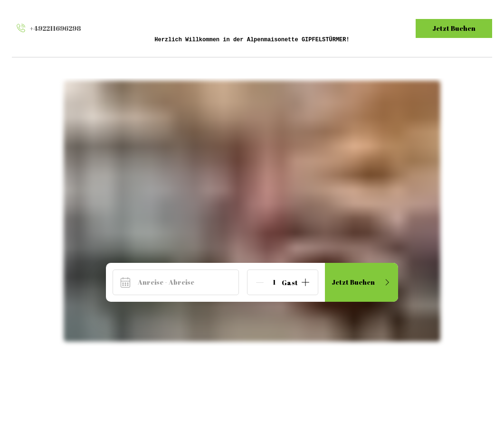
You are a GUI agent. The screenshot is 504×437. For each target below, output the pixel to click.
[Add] (305, 282)
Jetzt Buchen (454, 28)
